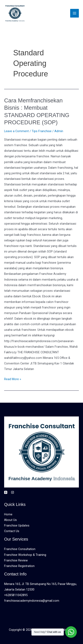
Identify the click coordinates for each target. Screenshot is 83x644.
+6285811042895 (16, 595)
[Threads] (6, 492)
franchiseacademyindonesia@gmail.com (32, 601)
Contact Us (12, 531)
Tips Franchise (42, 131)
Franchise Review (16, 560)
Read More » (13, 379)
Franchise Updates (17, 525)
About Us (10, 520)
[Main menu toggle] (75, 13)
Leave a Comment (16, 131)
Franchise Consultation (20, 549)
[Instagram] (13, 492)
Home (8, 514)
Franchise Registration (19, 566)
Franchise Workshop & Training (25, 555)
